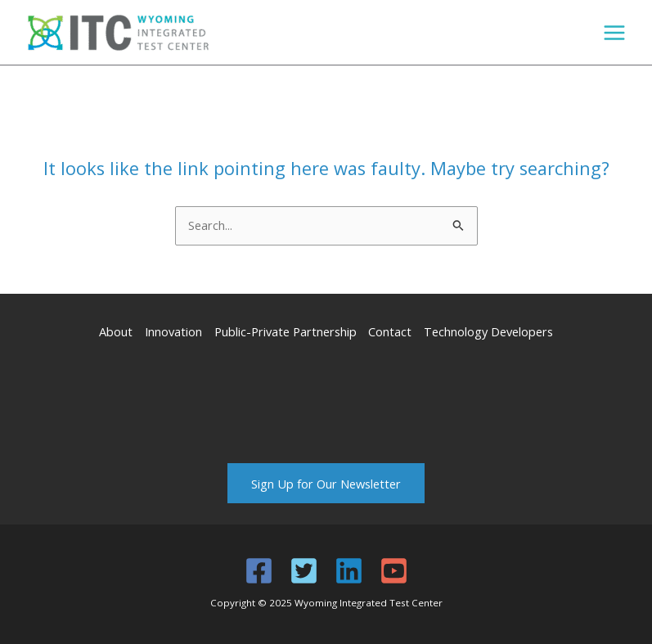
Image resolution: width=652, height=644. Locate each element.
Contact (390, 331)
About (116, 331)
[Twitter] (304, 571)
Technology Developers (488, 331)
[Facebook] (259, 571)
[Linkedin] (349, 571)
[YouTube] (394, 571)
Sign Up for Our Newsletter (326, 483)
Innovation (173, 331)
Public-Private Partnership (286, 331)
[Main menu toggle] (614, 33)
